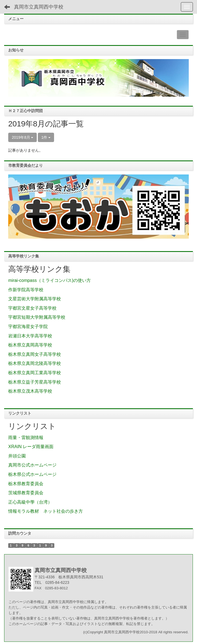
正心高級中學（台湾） (30, 502)
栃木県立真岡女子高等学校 (35, 354)
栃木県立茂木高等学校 (30, 391)
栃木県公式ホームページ (32, 474)
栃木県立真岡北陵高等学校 (35, 363)
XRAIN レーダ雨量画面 (31, 447)
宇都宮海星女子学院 (28, 327)
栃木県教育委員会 (26, 484)
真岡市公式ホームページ (32, 465)
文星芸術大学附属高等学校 (35, 299)
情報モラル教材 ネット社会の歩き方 (46, 511)
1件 (46, 137)
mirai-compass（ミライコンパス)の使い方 (50, 280)
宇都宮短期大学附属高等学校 (37, 317)
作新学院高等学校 (26, 290)
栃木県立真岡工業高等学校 (35, 373)
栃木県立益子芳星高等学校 (35, 382)
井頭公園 (17, 456)
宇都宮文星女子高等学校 (32, 308)
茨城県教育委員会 (26, 493)
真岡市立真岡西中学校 (39, 7)
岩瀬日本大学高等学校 (30, 336)
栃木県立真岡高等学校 (30, 345)
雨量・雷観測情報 (26, 438)
